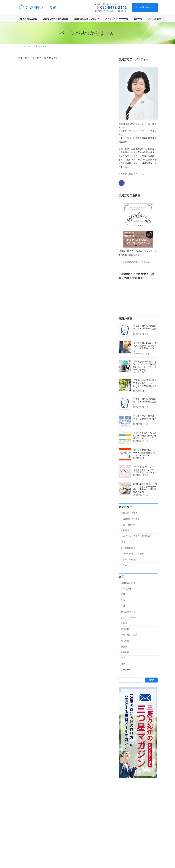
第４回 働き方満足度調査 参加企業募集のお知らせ (145, 402)
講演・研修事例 (128, 525)
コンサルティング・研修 (132, 554)
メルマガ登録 (80, 790)
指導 (123, 664)
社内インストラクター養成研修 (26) (82, 828)
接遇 (123, 606)
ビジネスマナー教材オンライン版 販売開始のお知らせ (145, 419)
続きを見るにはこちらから (131, 174)
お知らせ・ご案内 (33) (76, 807)
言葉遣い (125, 623)
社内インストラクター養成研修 (135, 536)
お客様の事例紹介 (129, 559)
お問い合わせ (145, 7)
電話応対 (125, 629)
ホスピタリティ (128, 612)
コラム (124, 565)
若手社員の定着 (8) (75, 838)
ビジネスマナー (128, 617)
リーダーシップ (128, 670)
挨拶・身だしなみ (129, 635)
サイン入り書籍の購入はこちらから (135, 262)
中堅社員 (125, 652)
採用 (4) (71, 833)
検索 (151, 680)
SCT (123, 658)
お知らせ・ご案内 (129, 513)
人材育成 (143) (73, 823)
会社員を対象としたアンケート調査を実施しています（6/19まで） (145, 453)
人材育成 (125, 530)
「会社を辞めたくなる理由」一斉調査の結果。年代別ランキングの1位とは (145, 436)
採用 (123, 542)
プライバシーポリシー (59, 790)
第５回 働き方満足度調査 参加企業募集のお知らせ (145, 329)
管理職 (124, 647)
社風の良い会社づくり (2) (78, 812)
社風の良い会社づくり (131, 519)
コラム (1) (71, 854)
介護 (123, 600)
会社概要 (24, 790)
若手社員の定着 (128, 548)
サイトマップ (97, 790)
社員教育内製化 (128, 583)
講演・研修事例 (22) (76, 817)
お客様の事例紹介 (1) (76, 849)
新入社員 (125, 641)
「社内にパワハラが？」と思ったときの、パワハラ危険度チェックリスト (145, 470)
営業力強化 (126, 589)
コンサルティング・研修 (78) (79, 843)
